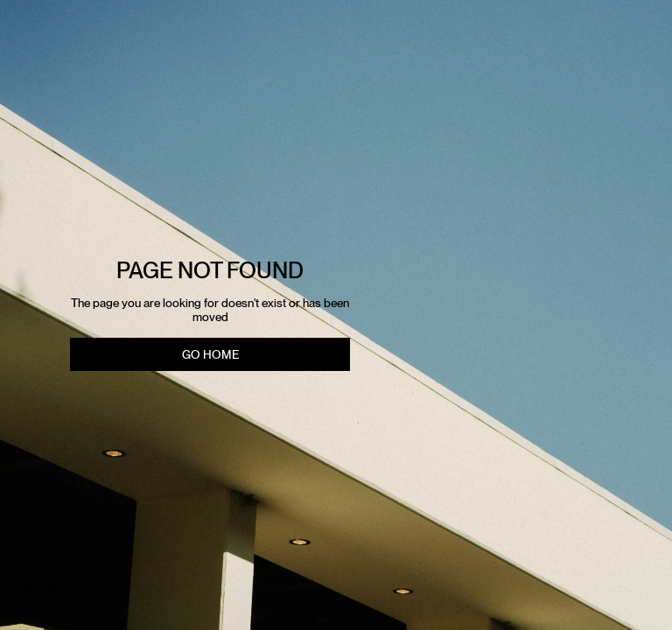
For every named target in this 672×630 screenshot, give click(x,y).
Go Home (210, 354)
